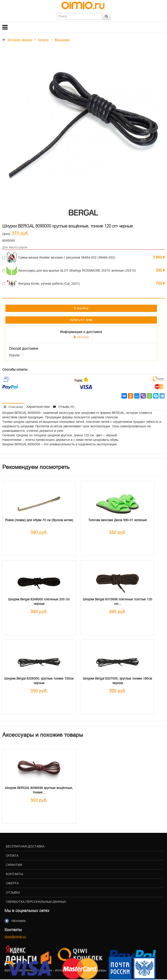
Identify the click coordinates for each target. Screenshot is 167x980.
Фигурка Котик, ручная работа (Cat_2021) (49, 284)
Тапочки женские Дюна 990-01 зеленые (117, 520)
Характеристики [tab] (38, 407)
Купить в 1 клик (81, 320)
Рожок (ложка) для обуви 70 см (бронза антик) (39, 520)
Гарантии (14, 865)
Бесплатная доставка (25, 846)
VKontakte (19, 921)
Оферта (12, 883)
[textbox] (79, 16)
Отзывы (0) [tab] (64, 407)
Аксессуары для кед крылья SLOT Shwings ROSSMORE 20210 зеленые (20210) (77, 270)
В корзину (81, 308)
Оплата (12, 856)
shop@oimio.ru (15, 937)
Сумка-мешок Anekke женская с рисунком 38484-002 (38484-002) (67, 257)
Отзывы (13, 892)
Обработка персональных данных (36, 902)
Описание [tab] (13, 407)
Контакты (14, 874)
